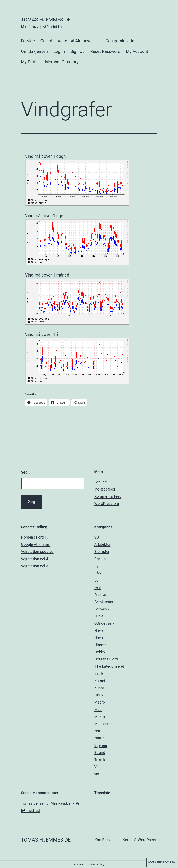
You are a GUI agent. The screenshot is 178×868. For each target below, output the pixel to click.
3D (97, 537)
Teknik (100, 760)
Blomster (102, 551)
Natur (99, 738)
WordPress (147, 840)
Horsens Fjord (106, 659)
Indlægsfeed (105, 489)
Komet (100, 681)
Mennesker (104, 724)
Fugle (99, 616)
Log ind (101, 482)
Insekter (101, 674)
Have (99, 631)
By (96, 566)
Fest (98, 587)
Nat (97, 731)
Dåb (98, 573)
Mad (98, 709)
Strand (100, 752)
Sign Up (78, 51)
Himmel (101, 645)
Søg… (26, 472)
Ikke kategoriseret (109, 666)
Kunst (99, 688)
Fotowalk (102, 609)
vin (97, 774)
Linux (99, 695)
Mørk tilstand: (162, 862)
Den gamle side (120, 41)
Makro (100, 717)
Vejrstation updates (37, 551)
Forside (28, 41)
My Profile (30, 62)
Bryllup (100, 559)
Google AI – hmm (36, 544)
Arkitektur (103, 544)
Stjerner (101, 745)
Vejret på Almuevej (75, 41)
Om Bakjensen (34, 51)
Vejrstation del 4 (35, 559)
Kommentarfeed (108, 496)
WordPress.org (107, 503)
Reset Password (105, 51)
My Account (137, 51)
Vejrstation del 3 (35, 566)
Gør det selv (104, 623)
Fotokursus (104, 602)
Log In (59, 51)
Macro (100, 702)
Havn (99, 638)
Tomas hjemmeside (46, 20)
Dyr (97, 580)
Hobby (100, 652)
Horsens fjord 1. (34, 537)
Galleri (46, 41)
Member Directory (62, 62)
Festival (101, 595)
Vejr (98, 767)
